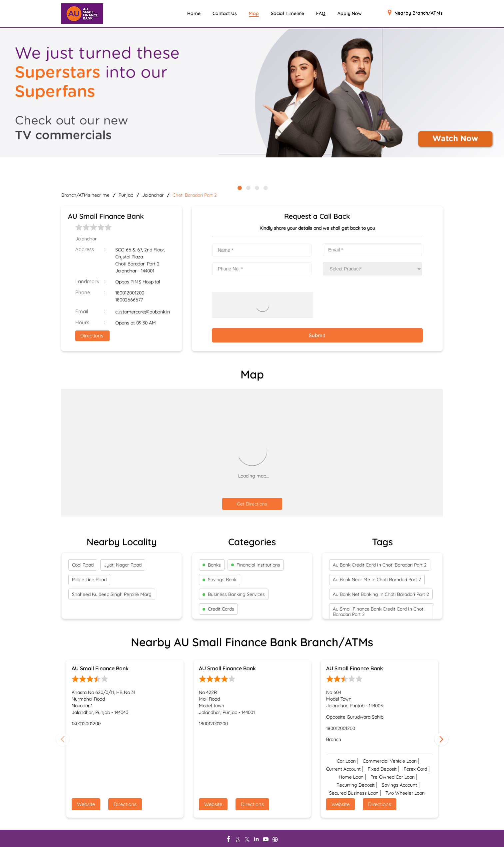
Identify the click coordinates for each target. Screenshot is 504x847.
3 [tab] (256, 187)
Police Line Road (89, 580)
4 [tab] (265, 187)
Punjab (126, 195)
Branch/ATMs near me (85, 195)
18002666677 (129, 300)
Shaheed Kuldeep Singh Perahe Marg (112, 594)
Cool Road (83, 565)
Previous (63, 739)
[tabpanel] (252, 93)
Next (441, 739)
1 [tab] (239, 187)
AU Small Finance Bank (100, 668)
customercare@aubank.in (143, 312)
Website (86, 804)
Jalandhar (153, 195)
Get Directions (252, 504)
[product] (372, 269)
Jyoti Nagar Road (123, 565)
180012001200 (130, 293)
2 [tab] (248, 187)
